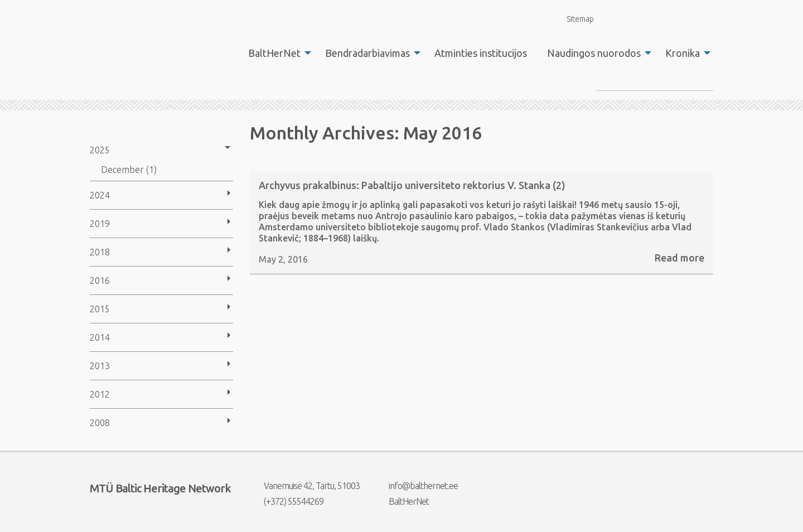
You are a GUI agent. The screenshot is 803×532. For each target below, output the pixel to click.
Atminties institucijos (481, 53)
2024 (100, 195)
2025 (100, 150)
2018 (100, 252)
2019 (100, 224)
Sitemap (574, 19)
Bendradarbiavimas (367, 53)
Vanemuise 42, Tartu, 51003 (305, 486)
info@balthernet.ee (416, 486)
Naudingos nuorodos (594, 53)
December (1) (129, 170)
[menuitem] (277, 53)
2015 (100, 309)
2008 (100, 423)
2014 (100, 337)
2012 (100, 394)
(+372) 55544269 (287, 501)
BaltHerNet (274, 53)
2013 (100, 366)
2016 (100, 280)
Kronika (683, 53)
